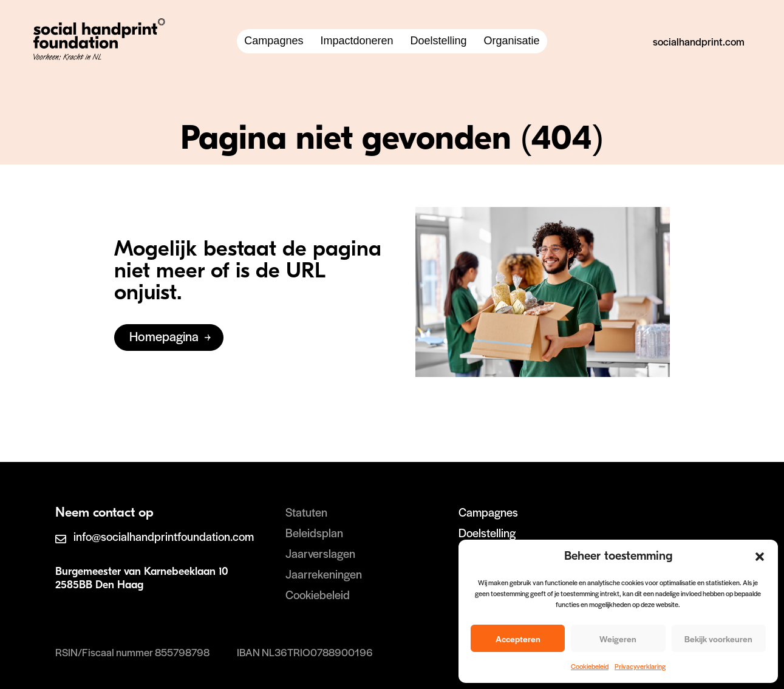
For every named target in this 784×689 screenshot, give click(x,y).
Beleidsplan (314, 533)
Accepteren (518, 639)
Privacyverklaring (640, 666)
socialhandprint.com (699, 41)
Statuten (306, 512)
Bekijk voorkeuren (718, 639)
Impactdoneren (356, 41)
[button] (760, 557)
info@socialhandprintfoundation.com (164, 536)
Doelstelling (439, 41)
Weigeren (618, 639)
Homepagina (164, 336)
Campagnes (274, 41)
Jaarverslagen (320, 553)
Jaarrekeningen (324, 574)
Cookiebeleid (590, 666)
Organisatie (512, 41)
